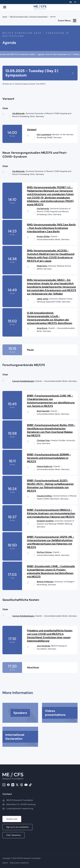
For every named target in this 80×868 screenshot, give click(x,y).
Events (5, 17)
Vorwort (32, 129)
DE (75, 2)
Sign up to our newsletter (17, 827)
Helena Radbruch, (45, 466)
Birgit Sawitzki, (43, 411)
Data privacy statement (19, 863)
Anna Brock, (42, 328)
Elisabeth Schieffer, (45, 521)
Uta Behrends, (19, 113)
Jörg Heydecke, (44, 646)
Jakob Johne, (43, 299)
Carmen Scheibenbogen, (23, 381)
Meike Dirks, (42, 266)
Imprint (5, 863)
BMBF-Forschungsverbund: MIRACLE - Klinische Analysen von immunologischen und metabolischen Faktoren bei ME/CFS (51, 513)
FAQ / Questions (13, 835)
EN (71, 2)
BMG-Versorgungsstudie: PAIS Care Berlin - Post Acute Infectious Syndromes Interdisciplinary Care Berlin (51, 228)
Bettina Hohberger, (45, 582)
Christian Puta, (43, 440)
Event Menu (67, 21)
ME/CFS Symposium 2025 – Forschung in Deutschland (29, 17)
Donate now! (12, 819)
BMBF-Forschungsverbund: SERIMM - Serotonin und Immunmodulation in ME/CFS (49, 458)
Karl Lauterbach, (44, 135)
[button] (5, 7)
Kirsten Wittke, (43, 236)
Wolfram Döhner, (44, 552)
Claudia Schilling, (44, 496)
